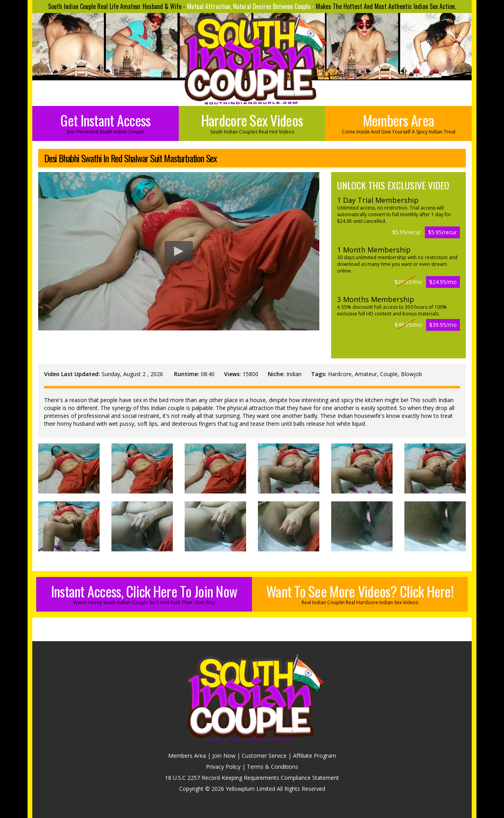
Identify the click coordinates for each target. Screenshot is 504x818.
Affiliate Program (315, 756)
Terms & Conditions (272, 767)
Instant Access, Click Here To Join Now (144, 593)
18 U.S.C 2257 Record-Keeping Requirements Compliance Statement (252, 778)
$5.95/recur (442, 232)
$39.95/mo (443, 325)
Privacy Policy (223, 767)
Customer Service (264, 756)
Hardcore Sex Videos (252, 122)
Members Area (398, 122)
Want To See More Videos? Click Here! (360, 593)
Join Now (224, 756)
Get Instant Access (106, 122)
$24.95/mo (443, 282)
